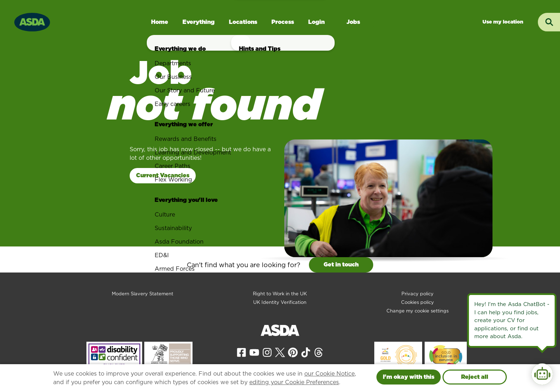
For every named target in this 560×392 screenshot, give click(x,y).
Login (316, 22)
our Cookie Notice (329, 374)
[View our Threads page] (319, 352)
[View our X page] (280, 352)
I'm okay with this (409, 377)
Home (160, 22)
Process (283, 22)
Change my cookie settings (417, 311)
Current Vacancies (163, 175)
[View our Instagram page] (267, 352)
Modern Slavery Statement (142, 294)
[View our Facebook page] (241, 352)
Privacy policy (417, 294)
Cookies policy (417, 302)
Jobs (353, 22)
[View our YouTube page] (254, 352)
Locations (243, 22)
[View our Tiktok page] (306, 352)
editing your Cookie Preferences (294, 382)
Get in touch (341, 264)
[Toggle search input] (549, 22)
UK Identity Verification (280, 302)
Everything (199, 22)
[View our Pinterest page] (293, 352)
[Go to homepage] (32, 21)
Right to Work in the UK (280, 294)
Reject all (475, 377)
